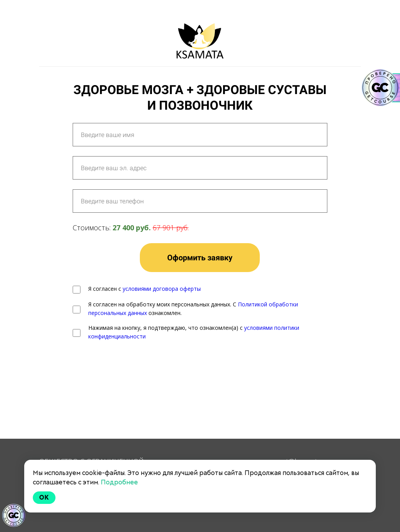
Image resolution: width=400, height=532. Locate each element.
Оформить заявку (200, 258)
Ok (44, 497)
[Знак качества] (14, 516)
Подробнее (119, 482)
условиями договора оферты (162, 289)
